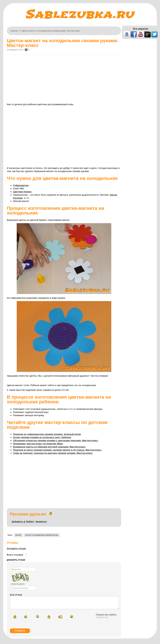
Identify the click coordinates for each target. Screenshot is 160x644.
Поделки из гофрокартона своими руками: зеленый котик (47, 434)
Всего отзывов (15, 555)
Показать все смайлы (106, 617)
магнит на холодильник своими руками (42, 535)
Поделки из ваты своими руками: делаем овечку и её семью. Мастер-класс (57, 450)
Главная (14, 31)
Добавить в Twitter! (23, 521)
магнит (18, 535)
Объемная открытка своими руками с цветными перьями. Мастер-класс (56, 440)
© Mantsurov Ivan (102, 620)
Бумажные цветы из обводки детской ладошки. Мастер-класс (49, 447)
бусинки (18, 198)
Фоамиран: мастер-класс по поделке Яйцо (38, 444)
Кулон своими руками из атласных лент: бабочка (42, 437)
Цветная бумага (22, 192)
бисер (113, 195)
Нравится (41, 521)
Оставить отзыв (16, 548)
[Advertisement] (64, 78)
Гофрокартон (21, 185)
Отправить (20, 633)
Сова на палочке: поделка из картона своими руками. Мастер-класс (53, 453)
